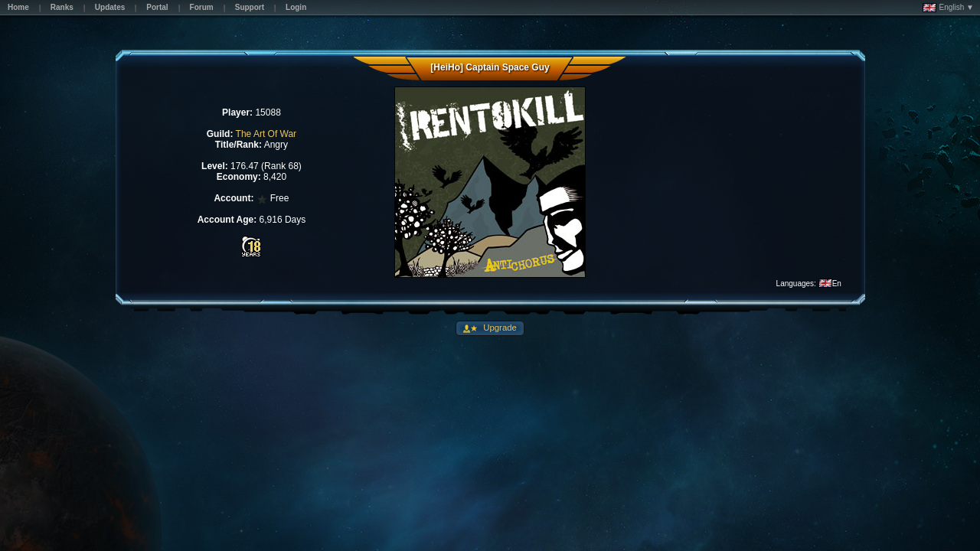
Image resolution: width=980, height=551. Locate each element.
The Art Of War (266, 134)
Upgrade (499, 328)
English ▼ (948, 8)
